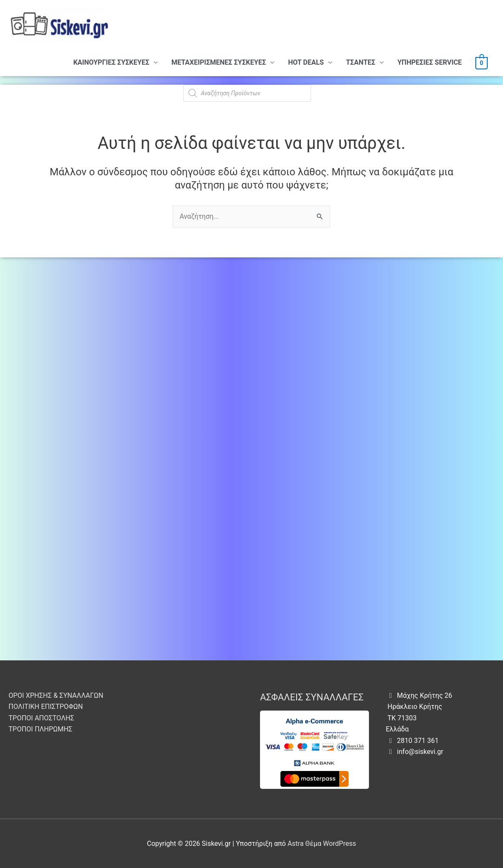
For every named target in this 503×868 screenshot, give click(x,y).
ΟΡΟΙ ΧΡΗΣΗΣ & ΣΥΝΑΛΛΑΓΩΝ (56, 695)
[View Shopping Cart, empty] (482, 62)
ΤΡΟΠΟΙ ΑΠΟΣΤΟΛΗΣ (41, 718)
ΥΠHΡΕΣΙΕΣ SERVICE (430, 62)
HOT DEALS (306, 62)
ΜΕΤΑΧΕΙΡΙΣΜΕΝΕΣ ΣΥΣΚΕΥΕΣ (219, 62)
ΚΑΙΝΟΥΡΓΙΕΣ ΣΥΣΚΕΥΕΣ (111, 62)
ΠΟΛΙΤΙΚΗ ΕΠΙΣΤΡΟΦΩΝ (46, 707)
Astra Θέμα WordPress (322, 844)
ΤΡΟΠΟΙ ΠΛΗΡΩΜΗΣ (40, 729)
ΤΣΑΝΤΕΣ (361, 62)
